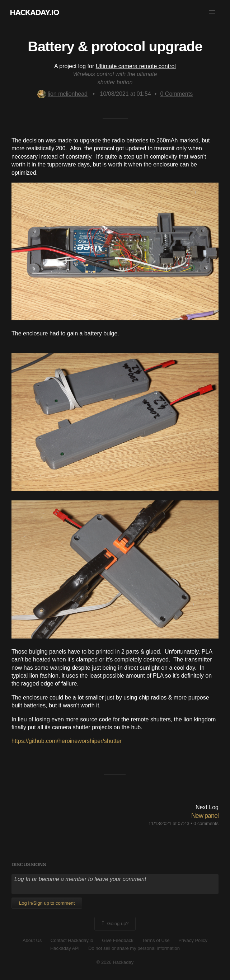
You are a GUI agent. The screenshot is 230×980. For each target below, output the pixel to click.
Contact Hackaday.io (72, 940)
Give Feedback (118, 940)
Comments (176, 94)
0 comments (206, 823)
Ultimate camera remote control (136, 66)
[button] (212, 12)
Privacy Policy (193, 940)
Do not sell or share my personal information (134, 948)
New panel (205, 816)
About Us (32, 940)
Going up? (114, 924)
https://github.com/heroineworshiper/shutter (67, 741)
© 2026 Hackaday (115, 962)
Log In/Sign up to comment (47, 903)
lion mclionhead (62, 94)
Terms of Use (156, 940)
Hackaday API (65, 948)
